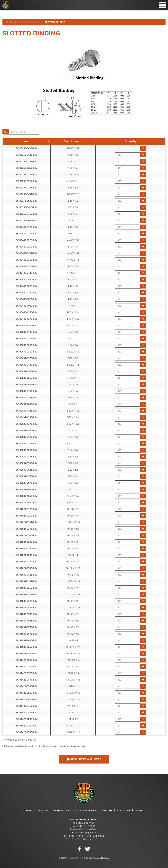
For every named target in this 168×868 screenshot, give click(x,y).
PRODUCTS (37, 810)
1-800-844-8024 (94, 836)
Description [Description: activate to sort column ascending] (71, 141)
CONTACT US (129, 810)
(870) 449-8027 (89, 829)
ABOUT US (110, 810)
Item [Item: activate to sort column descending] (25, 141)
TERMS (146, 810)
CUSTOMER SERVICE (87, 810)
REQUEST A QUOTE (84, 760)
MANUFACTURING (59, 810)
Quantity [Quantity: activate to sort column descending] (131, 141)
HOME (22, 810)
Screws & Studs (32, 22)
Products (12, 22)
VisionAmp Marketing (101, 858)
